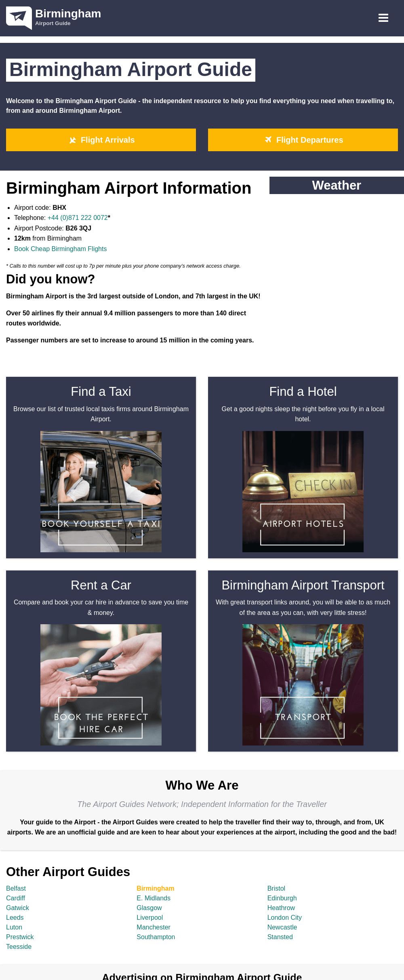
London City (285, 918)
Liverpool (150, 918)
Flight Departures (303, 140)
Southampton (156, 937)
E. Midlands (154, 898)
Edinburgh (282, 898)
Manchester (154, 927)
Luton (14, 927)
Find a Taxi (101, 392)
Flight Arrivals (101, 140)
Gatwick (18, 908)
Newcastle (282, 927)
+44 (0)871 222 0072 (78, 218)
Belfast (16, 888)
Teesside (19, 947)
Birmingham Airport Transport (303, 585)
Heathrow (281, 908)
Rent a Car (101, 585)
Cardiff (16, 898)
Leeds (15, 918)
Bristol (276, 888)
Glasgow (149, 908)
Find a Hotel (303, 392)
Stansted (280, 937)
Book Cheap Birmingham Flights (60, 249)
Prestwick (20, 937)
